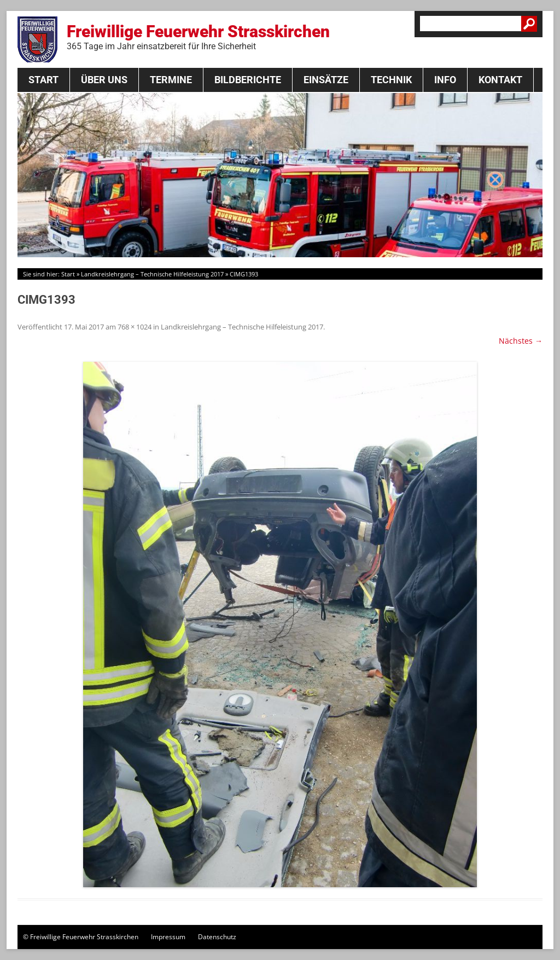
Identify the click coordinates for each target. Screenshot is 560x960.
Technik (391, 80)
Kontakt (500, 80)
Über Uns (104, 80)
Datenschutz (217, 937)
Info (445, 80)
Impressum (168, 937)
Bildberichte (248, 80)
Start (43, 80)
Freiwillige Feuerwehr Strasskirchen (198, 37)
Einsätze (326, 80)
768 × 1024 (135, 327)
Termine (171, 80)
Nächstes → (521, 341)
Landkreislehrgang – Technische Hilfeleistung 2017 (152, 274)
